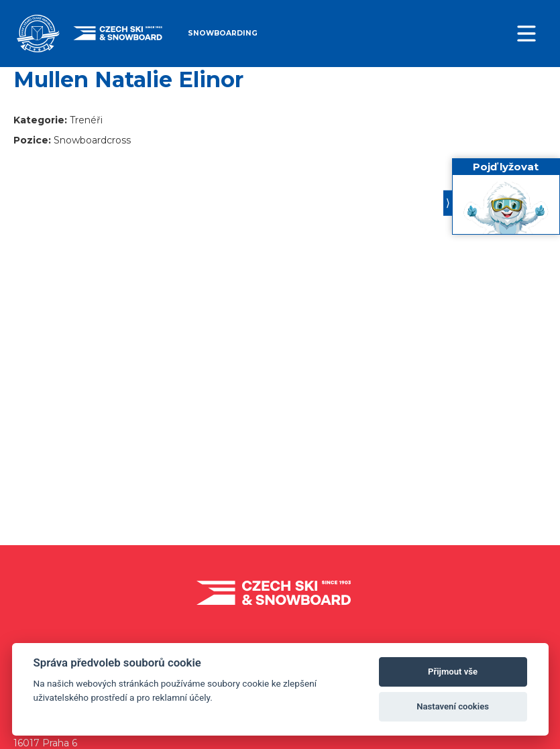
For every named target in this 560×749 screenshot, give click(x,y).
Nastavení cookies (453, 706)
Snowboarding (223, 33)
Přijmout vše (453, 672)
